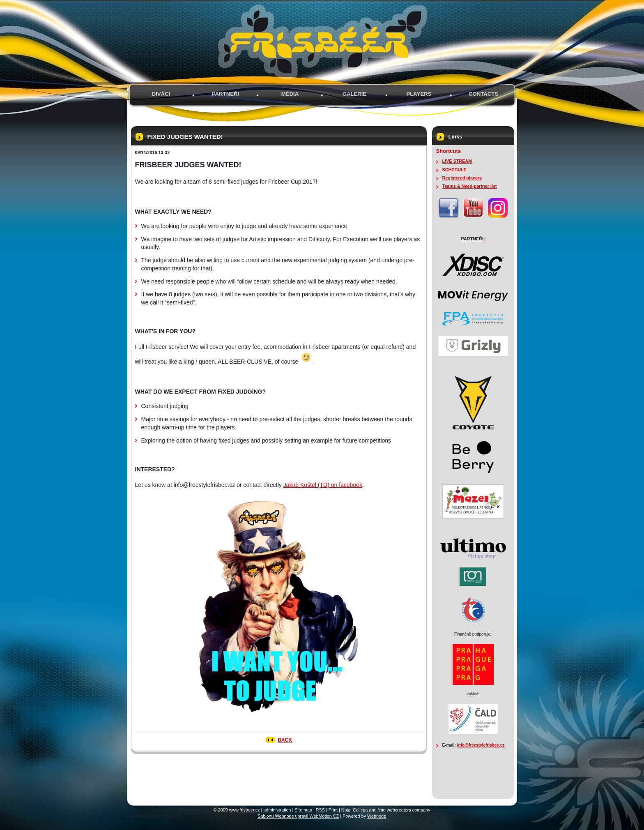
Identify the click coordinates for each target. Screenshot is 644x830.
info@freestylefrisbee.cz (481, 745)
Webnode (377, 816)
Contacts (483, 94)
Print (333, 810)
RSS (320, 810)
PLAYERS (419, 94)
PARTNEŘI (225, 94)
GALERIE (355, 94)
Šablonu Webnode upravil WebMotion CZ (298, 816)
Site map (303, 810)
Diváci (161, 94)
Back (285, 740)
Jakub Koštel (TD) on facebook (323, 485)
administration (277, 810)
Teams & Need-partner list (470, 186)
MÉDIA (290, 94)
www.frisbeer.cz (245, 810)
